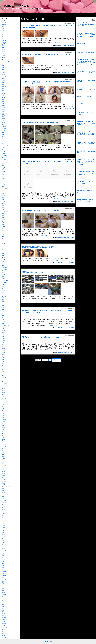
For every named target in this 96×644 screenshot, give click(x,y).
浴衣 (3, 362)
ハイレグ (4, 167)
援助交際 (4, 25)
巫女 (3, 225)
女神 (3, 552)
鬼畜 (3, 337)
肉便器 (4, 263)
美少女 (4, 36)
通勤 (3, 523)
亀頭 (3, 608)
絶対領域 (4, 128)
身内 (3, 371)
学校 (3, 101)
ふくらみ (4, 571)
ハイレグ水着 (5, 383)
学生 (3, 38)
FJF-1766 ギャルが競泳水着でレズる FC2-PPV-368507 (40, 122)
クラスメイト (5, 96)
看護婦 (4, 427)
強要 (3, 306)
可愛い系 (4, 175)
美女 (3, 597)
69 (3, 529)
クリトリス (5, 443)
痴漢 (3, 213)
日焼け (4, 292)
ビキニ (4, 209)
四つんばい (5, 211)
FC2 (3, 71)
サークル (4, 342)
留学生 (4, 366)
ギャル (4, 406)
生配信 (4, 69)
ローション (5, 192)
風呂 (3, 238)
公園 (3, 542)
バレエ (4, 152)
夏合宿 (4, 119)
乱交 (3, 516)
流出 (3, 286)
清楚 (3, 34)
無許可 (4, 540)
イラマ (4, 257)
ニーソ (4, 449)
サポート (4, 246)
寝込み (4, 424)
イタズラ (4, 59)
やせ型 (4, 483)
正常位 (4, 277)
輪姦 (3, 369)
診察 (3, 633)
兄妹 (3, 400)
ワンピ (4, 173)
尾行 (3, 204)
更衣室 (4, 107)
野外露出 (4, 458)
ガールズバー (5, 188)
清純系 (4, 75)
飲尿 (3, 206)
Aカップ (4, 447)
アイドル (4, 469)
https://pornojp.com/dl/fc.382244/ (66, 352)
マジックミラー (6, 502)
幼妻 (3, 397)
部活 (3, 117)
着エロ (4, 631)
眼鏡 (3, 602)
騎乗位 (4, 535)
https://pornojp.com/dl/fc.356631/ (66, 328)
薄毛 (3, 82)
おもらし (4, 525)
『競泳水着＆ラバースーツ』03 (33, 272)
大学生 (4, 319)
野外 (3, 464)
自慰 (3, 256)
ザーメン (4, 395)
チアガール (5, 150)
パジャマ (4, 420)
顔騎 (3, 387)
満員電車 (4, 624)
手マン (4, 589)
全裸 (3, 577)
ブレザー (4, 130)
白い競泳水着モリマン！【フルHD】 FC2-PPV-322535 (40, 211)
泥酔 (3, 610)
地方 (3, 169)
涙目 (3, 215)
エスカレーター (6, 466)
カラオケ (4, 294)
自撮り (4, 73)
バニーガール (5, 412)
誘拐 (3, 629)
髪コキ (4, 273)
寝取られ (4, 491)
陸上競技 (4, 159)
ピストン (4, 296)
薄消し (4, 196)
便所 (3, 566)
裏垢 (3, 46)
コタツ (4, 323)
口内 (3, 453)
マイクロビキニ (6, 146)
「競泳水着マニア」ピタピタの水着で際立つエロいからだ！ (42, 337)
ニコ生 (4, 265)
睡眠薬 (4, 352)
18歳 (3, 30)
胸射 (3, 254)
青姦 (3, 200)
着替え (4, 429)
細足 (3, 223)
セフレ (4, 531)
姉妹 (3, 217)
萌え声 (4, 186)
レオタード (5, 154)
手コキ (4, 518)
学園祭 (4, 111)
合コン (4, 333)
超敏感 (4, 614)
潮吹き (4, 171)
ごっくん (4, 550)
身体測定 (4, 500)
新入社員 (4, 493)
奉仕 (3, 508)
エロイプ (4, 600)
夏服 (3, 134)
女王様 (4, 433)
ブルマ (4, 138)
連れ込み (4, 479)
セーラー (4, 512)
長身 (3, 612)
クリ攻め (4, 77)
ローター (4, 622)
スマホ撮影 (5, 269)
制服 (3, 132)
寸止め (4, 221)
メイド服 (4, 579)
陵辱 (3, 310)
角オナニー (5, 375)
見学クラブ (5, 620)
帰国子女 (4, 42)
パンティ (4, 598)
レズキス (4, 202)
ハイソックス (5, 127)
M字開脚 (4, 86)
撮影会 (4, 635)
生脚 (3, 441)
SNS (3, 231)
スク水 (4, 140)
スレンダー (5, 161)
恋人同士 (4, 637)
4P (3, 460)
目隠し (4, 288)
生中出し (4, 477)
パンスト (4, 519)
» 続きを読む (55, 43)
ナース (4, 350)
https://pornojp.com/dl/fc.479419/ (66, 301)
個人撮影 (4, 23)
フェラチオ (5, 275)
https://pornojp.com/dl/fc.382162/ (66, 45)
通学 (3, 573)
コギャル (4, 312)
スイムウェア (5, 184)
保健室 (4, 105)
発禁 (3, 379)
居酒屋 (4, 527)
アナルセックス (6, 402)
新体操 (4, 148)
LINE (3, 468)
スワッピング (5, 242)
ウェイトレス (5, 585)
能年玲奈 (4, 595)
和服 (3, 284)
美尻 (3, 344)
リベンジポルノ (6, 61)
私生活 (4, 248)
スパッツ (4, 190)
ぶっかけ (4, 618)
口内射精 (4, 485)
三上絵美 (4, 537)
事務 (3, 302)
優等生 (4, 471)
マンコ (4, 393)
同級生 (4, 94)
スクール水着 (5, 142)
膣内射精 (4, 331)
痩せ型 (4, 232)
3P (3, 495)
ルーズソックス (6, 125)
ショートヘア (5, 339)
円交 (3, 437)
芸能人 (4, 475)
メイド (4, 426)
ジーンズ (4, 182)
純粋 (3, 234)
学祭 (3, 113)
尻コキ (4, 290)
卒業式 (4, 473)
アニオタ (4, 514)
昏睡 (3, 564)
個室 (3, 298)
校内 (3, 103)
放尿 (3, 329)
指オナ (4, 435)
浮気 (3, 504)
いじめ (4, 259)
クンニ (4, 252)
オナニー (4, 50)
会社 (3, 581)
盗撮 (3, 65)
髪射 (3, 207)
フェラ (4, 422)
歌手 (3, 587)
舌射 (3, 360)
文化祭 (4, 510)
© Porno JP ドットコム (48, 641)
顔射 (3, 54)
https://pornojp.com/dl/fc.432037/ (66, 113)
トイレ (4, 455)
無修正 (4, 27)
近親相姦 (4, 575)
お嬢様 (4, 560)
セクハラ (4, 408)
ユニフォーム (5, 163)
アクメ (4, 489)
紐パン (4, 521)
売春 (3, 63)
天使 (3, 616)
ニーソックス (5, 506)
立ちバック (5, 410)
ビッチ (4, 439)
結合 (3, 229)
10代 (3, 28)
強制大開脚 (5, 627)
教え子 (4, 44)
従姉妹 (4, 321)
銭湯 (3, 67)
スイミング (5, 157)
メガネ (4, 498)
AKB (3, 177)
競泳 (3, 261)
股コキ (4, 569)
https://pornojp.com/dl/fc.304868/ (66, 263)
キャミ (4, 381)
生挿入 (4, 348)
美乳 (3, 591)
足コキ (4, 279)
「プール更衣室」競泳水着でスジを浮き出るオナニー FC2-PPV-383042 (46, 55)
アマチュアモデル (6, 487)
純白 (3, 317)
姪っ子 (4, 244)
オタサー (4, 356)
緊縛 (3, 335)
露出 (3, 90)
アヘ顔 (4, 625)
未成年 (4, 78)
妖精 (3, 533)
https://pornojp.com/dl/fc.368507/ (66, 152)
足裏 (3, 178)
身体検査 (4, 165)
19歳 (3, 32)
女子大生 (4, 40)
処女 (3, 48)
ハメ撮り (4, 341)
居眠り (4, 354)
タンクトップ (5, 313)
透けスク (4, 398)
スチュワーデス (6, 219)
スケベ (4, 462)
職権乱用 (4, 481)
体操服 (4, 136)
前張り (4, 389)
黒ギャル (4, 271)
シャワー (4, 385)
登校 (3, 121)
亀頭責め (4, 414)
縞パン (4, 391)
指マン (4, 84)
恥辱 (3, 240)
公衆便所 (4, 377)
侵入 (3, 554)
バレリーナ (5, 156)
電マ (3, 539)
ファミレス (5, 267)
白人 (3, 250)
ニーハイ (4, 123)
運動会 (4, 115)
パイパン (4, 80)
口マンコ (4, 404)
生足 (3, 88)
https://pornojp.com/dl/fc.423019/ (66, 201)
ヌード (4, 558)
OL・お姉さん (5, 281)
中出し (4, 52)
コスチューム (5, 325)
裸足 (3, 556)
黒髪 (3, 456)
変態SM (4, 583)
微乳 (3, 358)
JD (3, 92)
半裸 (3, 606)
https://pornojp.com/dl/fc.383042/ (66, 72)
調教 (3, 198)
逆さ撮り (4, 346)
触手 (3, 304)
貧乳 (3, 194)
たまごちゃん (5, 21)
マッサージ (5, 283)
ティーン (4, 98)
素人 (3, 364)
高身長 (4, 562)
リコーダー (5, 373)
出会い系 (4, 308)
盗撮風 (4, 593)
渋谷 (3, 315)
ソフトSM (4, 445)
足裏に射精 (5, 300)
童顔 (3, 568)
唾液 (3, 416)
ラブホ (4, 418)
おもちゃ (4, 227)
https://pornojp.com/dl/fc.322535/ (66, 238)
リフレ (4, 368)
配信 (3, 327)
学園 (3, 99)
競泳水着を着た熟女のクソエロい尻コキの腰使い (38, 247)
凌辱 (3, 496)
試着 (3, 604)
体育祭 (4, 109)
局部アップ (5, 548)
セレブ (4, 546)
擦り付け (4, 180)
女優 (3, 236)
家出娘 (4, 57)
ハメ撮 (4, 56)
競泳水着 (4, 144)
